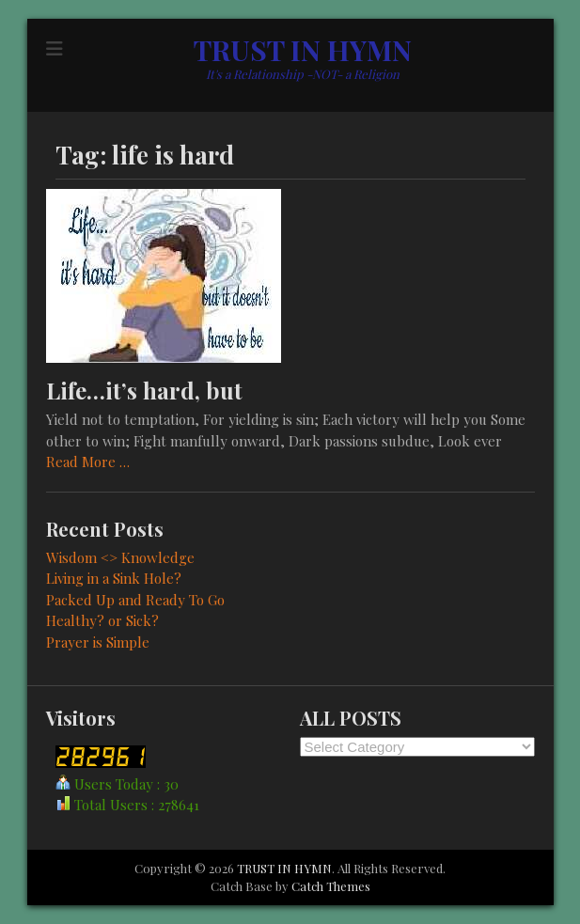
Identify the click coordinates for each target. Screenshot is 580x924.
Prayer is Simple (98, 642)
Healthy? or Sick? (102, 620)
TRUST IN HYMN (303, 50)
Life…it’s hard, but (144, 390)
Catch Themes (331, 886)
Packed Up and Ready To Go (135, 600)
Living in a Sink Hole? (114, 578)
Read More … (88, 462)
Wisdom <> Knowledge (120, 557)
